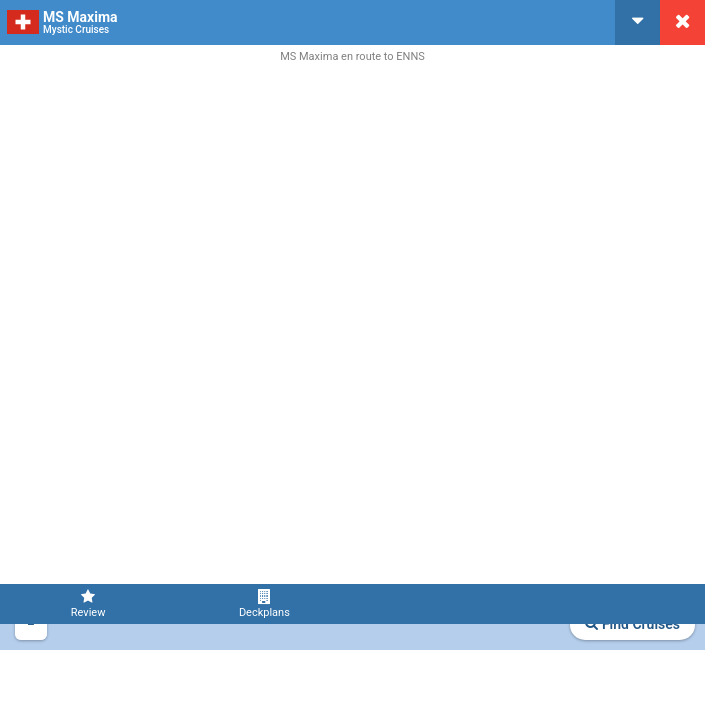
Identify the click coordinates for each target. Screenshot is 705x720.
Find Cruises (632, 624)
